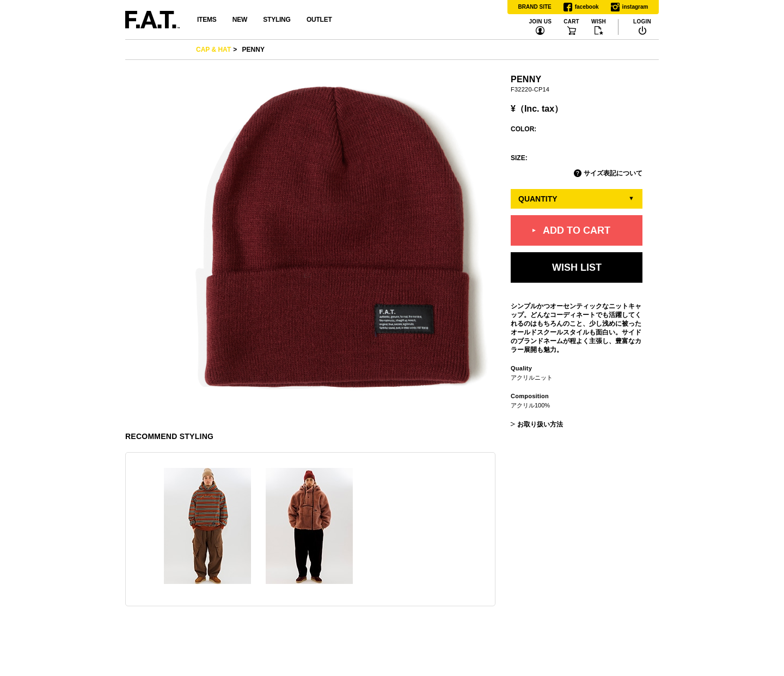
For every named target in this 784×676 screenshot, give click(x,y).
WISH (599, 22)
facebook (581, 7)
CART (571, 22)
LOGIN (642, 22)
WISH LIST (577, 267)
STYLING (277, 20)
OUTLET (319, 20)
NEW (240, 20)
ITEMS (207, 20)
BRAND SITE (535, 7)
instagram (630, 7)
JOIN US (540, 22)
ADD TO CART (577, 230)
